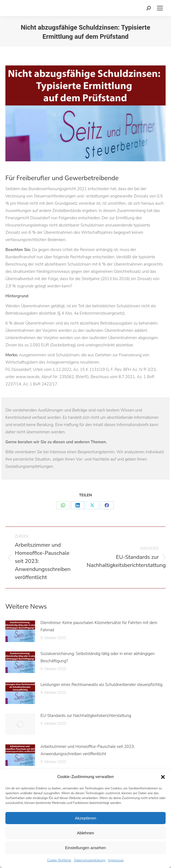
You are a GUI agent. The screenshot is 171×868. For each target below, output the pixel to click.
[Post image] (20, 631)
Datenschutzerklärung (90, 860)
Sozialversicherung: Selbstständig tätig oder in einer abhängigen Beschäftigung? (98, 657)
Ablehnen (85, 833)
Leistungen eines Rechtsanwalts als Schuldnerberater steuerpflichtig (101, 685)
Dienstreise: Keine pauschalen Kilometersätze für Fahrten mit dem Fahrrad (99, 626)
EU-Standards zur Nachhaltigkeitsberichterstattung (86, 716)
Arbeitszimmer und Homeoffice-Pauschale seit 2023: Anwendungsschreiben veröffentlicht (88, 750)
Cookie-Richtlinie (59, 860)
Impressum (116, 860)
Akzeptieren (85, 818)
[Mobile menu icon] (160, 8)
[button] (163, 777)
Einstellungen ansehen (85, 848)
